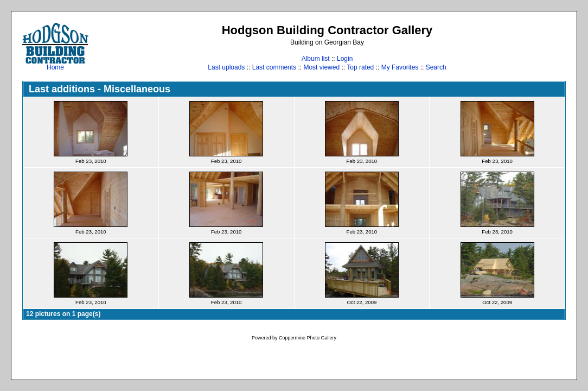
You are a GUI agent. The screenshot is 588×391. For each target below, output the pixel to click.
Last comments (274, 67)
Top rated (360, 67)
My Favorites (400, 67)
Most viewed (321, 67)
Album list (316, 59)
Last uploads (226, 67)
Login (345, 59)
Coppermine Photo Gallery (308, 338)
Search (436, 67)
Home (55, 64)
